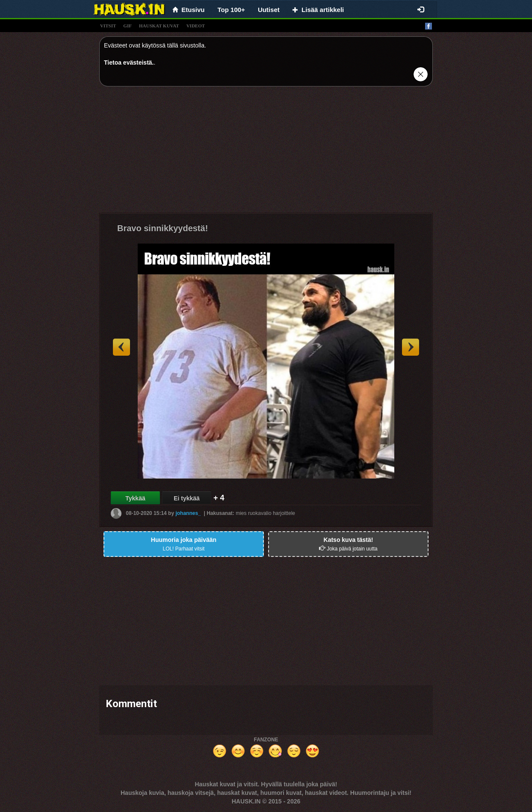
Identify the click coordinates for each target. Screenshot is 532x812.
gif (127, 26)
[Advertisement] (266, 153)
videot (196, 26)
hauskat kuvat (159, 26)
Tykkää (135, 498)
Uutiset (269, 10)
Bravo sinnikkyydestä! (163, 228)
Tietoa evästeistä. (129, 62)
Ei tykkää (187, 498)
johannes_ (188, 513)
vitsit (108, 26)
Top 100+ (231, 10)
